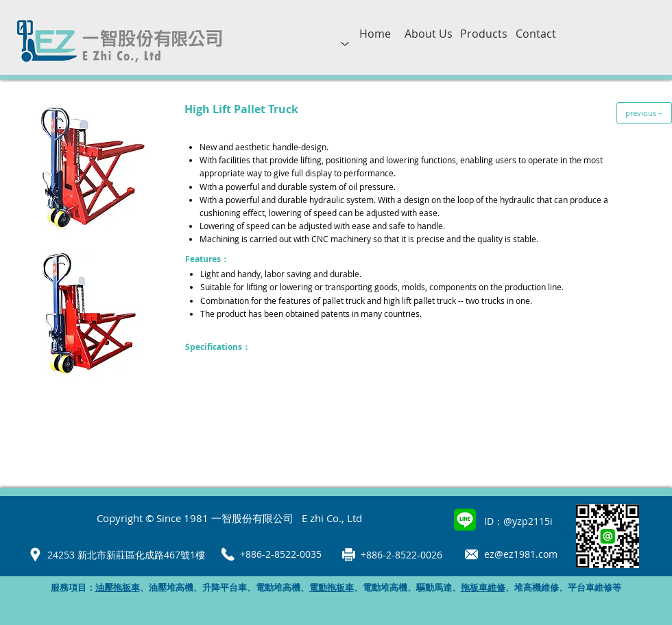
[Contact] (536, 34)
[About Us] (428, 34)
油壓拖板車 (118, 588)
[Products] (484, 34)
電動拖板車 (332, 588)
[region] (345, 55)
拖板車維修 (483, 588)
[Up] (345, 44)
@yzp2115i (528, 521)
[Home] (375, 34)
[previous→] (644, 113)
